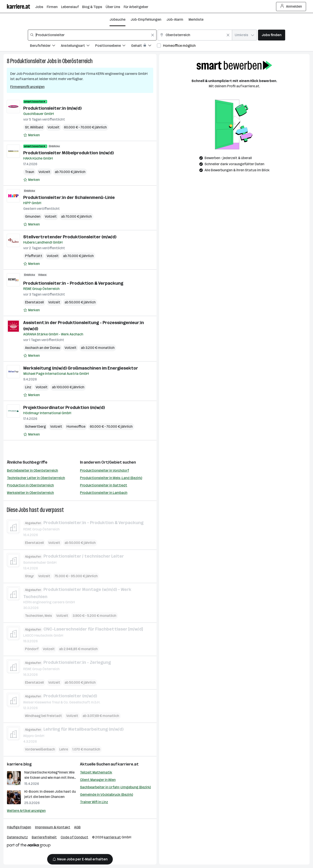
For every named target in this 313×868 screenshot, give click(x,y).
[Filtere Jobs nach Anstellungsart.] (78, 46)
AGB (77, 827)
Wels (48, 615)
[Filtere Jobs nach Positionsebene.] (113, 46)
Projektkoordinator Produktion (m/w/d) (64, 407)
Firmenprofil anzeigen (27, 87)
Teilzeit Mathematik (96, 772)
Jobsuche (117, 19)
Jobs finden (272, 35)
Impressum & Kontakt (53, 827)
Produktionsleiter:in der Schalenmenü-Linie (69, 197)
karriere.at (128, 764)
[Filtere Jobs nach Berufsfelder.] (45, 46)
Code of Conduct (74, 837)
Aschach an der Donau (43, 348)
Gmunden (33, 216)
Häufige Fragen (19, 827)
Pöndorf (32, 649)
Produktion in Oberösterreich (30, 485)
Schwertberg (35, 426)
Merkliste (196, 19)
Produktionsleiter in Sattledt (104, 485)
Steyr (29, 576)
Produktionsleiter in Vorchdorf (104, 470)
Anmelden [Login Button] (291, 7)
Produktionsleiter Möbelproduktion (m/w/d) (68, 153)
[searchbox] (92, 35)
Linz (28, 387)
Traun (30, 172)
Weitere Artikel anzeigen (26, 811)
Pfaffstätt (34, 256)
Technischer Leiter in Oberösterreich (36, 478)
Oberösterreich (77, 61)
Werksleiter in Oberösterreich (30, 493)
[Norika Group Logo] (29, 846)
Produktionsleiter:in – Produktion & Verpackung (73, 283)
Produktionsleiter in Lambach (104, 493)
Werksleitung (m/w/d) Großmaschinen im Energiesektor (81, 368)
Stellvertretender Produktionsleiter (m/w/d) (70, 237)
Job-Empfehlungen (146, 19)
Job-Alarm (175, 19)
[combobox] (92, 35)
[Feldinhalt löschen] (153, 35)
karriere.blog (19, 764)
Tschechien (34, 615)
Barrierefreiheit (44, 837)
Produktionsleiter (28, 61)
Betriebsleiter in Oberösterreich (32, 470)
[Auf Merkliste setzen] (32, 135)
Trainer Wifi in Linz (94, 802)
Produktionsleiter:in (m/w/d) (52, 108)
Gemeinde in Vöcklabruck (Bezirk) (107, 795)
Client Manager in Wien (98, 780)
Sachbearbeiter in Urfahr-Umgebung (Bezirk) (115, 787)
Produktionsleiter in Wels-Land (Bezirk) (111, 478)
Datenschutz (17, 837)
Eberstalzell (34, 302)
